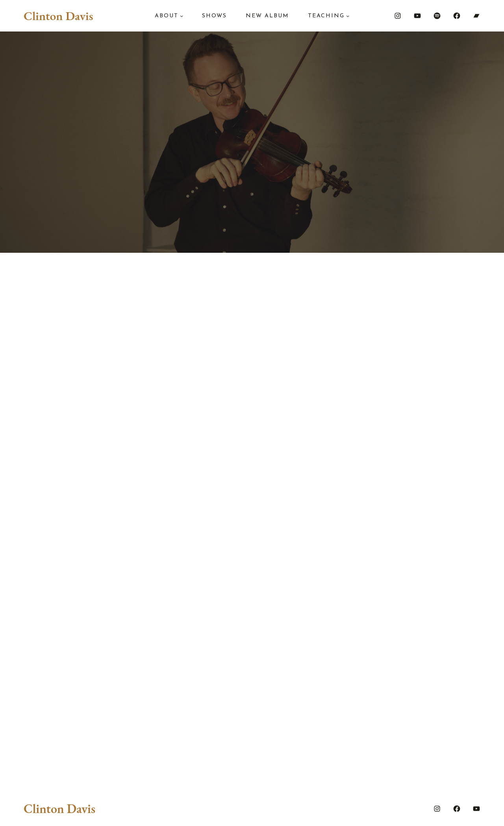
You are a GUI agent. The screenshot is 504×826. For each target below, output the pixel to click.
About (167, 16)
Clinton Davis (58, 16)
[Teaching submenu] (348, 16)
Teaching (326, 16)
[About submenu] (182, 16)
